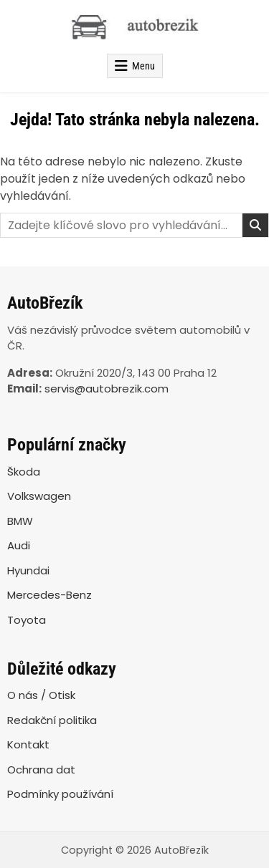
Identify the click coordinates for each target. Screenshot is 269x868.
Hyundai (28, 570)
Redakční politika (52, 720)
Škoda (24, 472)
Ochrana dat (41, 770)
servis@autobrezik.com (107, 389)
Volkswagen (39, 496)
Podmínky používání (60, 794)
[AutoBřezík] (134, 27)
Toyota (27, 620)
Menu (143, 66)
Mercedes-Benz (49, 595)
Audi (19, 545)
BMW (20, 521)
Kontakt (28, 744)
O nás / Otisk (41, 695)
